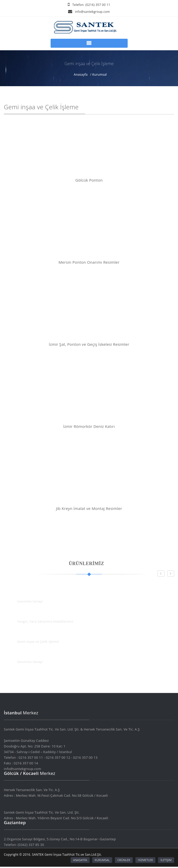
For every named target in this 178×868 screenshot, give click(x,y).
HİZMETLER (145, 860)
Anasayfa (81, 75)
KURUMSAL (102, 860)
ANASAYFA (80, 860)
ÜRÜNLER (124, 860)
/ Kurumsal (99, 75)
